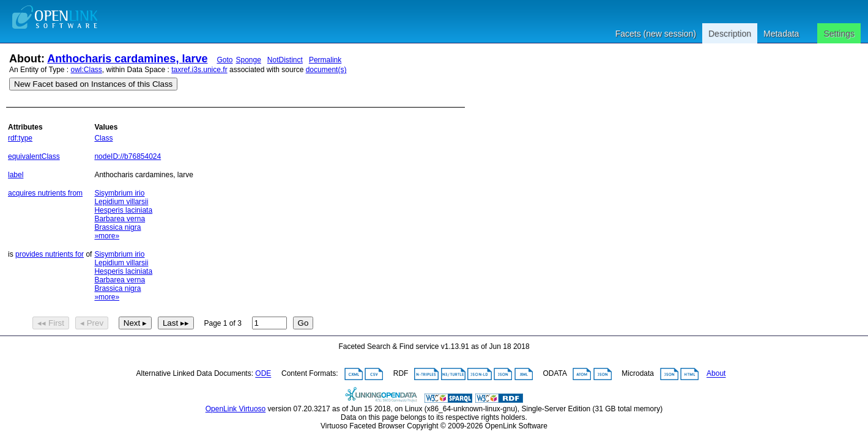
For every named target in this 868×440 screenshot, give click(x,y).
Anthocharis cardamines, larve (127, 59)
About (716, 374)
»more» (107, 236)
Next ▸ (135, 323)
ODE (263, 374)
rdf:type (20, 138)
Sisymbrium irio (119, 193)
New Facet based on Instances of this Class (93, 84)
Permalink (325, 60)
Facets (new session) (656, 34)
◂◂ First (51, 323)
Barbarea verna (120, 219)
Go (303, 323)
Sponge (248, 60)
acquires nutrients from (45, 193)
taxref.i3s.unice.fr (199, 70)
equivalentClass (34, 156)
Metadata (781, 34)
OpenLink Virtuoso (236, 409)
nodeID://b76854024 (128, 156)
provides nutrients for (50, 254)
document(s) (326, 70)
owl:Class (87, 70)
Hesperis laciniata (123, 210)
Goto (224, 60)
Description (730, 34)
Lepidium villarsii (121, 202)
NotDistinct (285, 60)
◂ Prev (92, 323)
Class (103, 138)
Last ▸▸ (176, 323)
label (16, 175)
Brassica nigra (117, 227)
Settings (839, 34)
